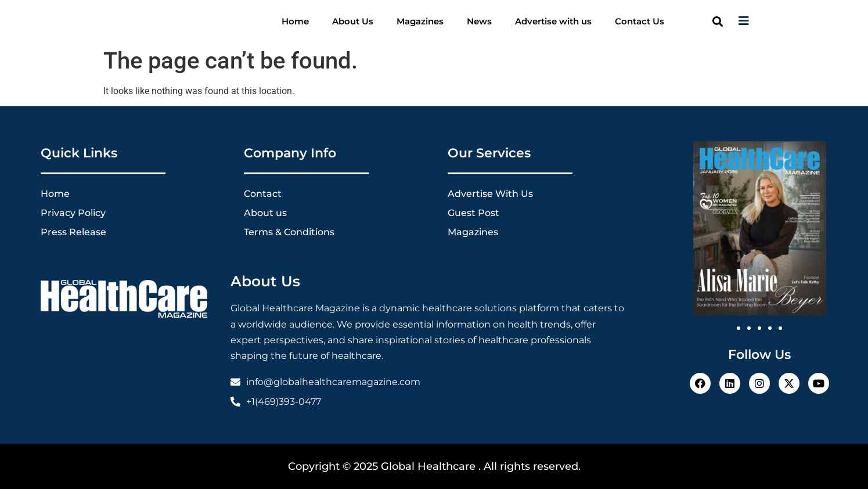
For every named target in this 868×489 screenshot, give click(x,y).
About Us (353, 21)
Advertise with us (553, 21)
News (479, 21)
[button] (718, 21)
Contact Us (640, 21)
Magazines (420, 21)
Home (295, 21)
